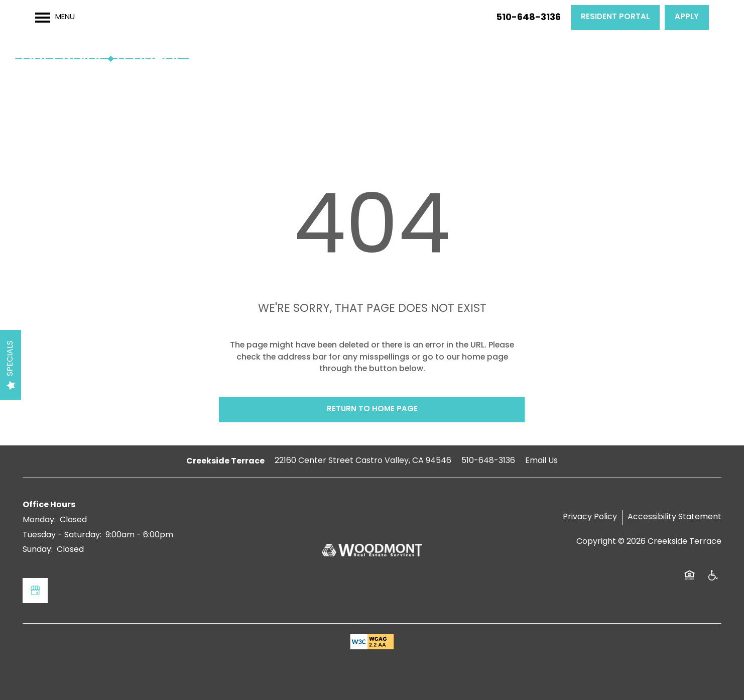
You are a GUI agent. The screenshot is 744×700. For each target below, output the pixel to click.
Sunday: (38, 550)
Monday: (39, 520)
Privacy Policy (590, 517)
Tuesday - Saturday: (62, 535)
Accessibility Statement (674, 517)
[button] (615, 18)
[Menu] (55, 18)
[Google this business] (35, 591)
